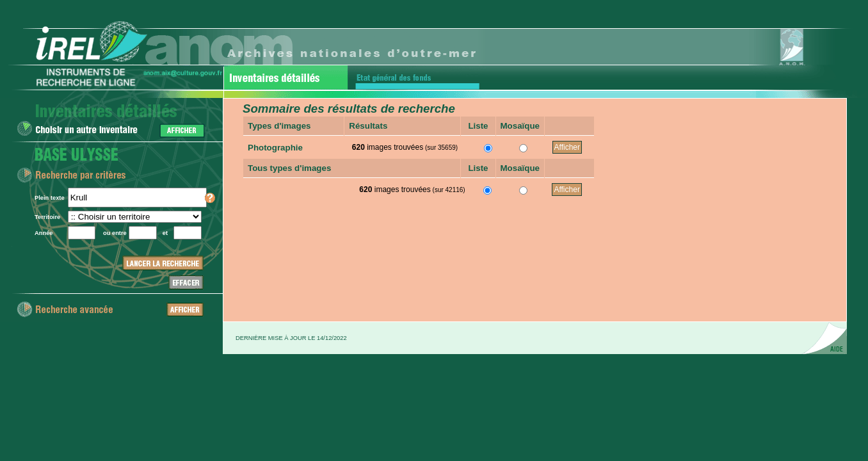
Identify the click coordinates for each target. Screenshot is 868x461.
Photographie (275, 148)
